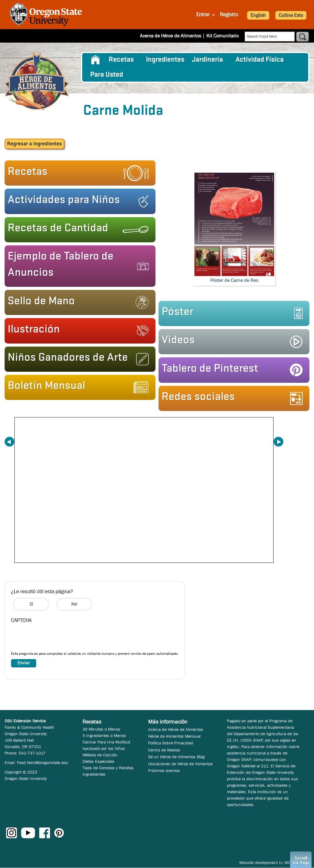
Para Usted (107, 75)
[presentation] (58, 639)
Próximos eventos (164, 770)
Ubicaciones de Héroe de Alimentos (180, 764)
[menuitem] (96, 60)
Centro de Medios (164, 750)
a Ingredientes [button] (34, 144)
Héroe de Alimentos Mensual (174, 736)
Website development (258, 862)
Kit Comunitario (222, 36)
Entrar (203, 15)
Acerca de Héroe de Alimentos (170, 36)
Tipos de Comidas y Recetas (108, 768)
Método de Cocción (100, 755)
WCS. (289, 862)
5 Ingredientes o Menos (104, 735)
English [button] (258, 15)
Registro (229, 15)
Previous (10, 442)
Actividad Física (260, 60)
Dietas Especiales (98, 761)
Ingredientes (165, 60)
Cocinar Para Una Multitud (106, 742)
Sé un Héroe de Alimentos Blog (176, 757)
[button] (78, 173)
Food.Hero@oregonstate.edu (43, 762)
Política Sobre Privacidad (171, 743)
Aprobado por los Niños (104, 748)
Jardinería (207, 60)
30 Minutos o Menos (101, 729)
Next (278, 442)
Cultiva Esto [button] (291, 15)
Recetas (121, 60)
